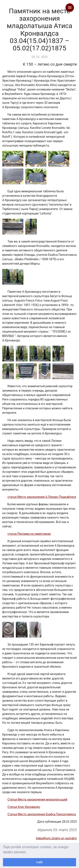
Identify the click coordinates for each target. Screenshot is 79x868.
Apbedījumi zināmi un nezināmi (56, 838)
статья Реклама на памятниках (29, 534)
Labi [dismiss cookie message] (40, 862)
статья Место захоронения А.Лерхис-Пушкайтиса (42, 497)
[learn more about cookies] (28, 852)
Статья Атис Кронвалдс (24, 807)
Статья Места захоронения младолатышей (37, 799)
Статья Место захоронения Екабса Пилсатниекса (42, 814)
